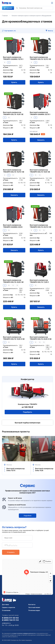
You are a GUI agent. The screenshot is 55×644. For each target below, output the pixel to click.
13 (13, 175)
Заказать (41, 140)
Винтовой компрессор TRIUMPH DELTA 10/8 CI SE (14, 338)
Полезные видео (34, 610)
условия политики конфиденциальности (23, 633)
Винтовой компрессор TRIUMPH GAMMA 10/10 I (13, 58)
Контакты (32, 604)
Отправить (11, 552)
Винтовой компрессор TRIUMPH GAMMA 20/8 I (13, 226)
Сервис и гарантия (9, 607)
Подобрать (27, 412)
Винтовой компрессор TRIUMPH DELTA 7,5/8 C (39, 281)
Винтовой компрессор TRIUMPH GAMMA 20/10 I (40, 113)
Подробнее (28, 516)
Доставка (5, 604)
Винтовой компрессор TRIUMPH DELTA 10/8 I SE (13, 113)
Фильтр (50, 31)
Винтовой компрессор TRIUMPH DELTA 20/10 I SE (41, 226)
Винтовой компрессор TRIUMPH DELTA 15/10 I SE (14, 171)
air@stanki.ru (6, 623)
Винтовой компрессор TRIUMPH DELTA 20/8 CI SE (41, 338)
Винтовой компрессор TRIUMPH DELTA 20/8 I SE (13, 281)
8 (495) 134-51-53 (10, 620)
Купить (14, 82)
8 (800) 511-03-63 (10, 618)
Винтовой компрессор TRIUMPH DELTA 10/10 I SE (40, 58)
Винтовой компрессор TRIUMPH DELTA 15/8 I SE (40, 171)
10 (9, 62)
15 (44, 230)
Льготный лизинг (34, 607)
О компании (6, 610)
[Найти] (17, 8)
